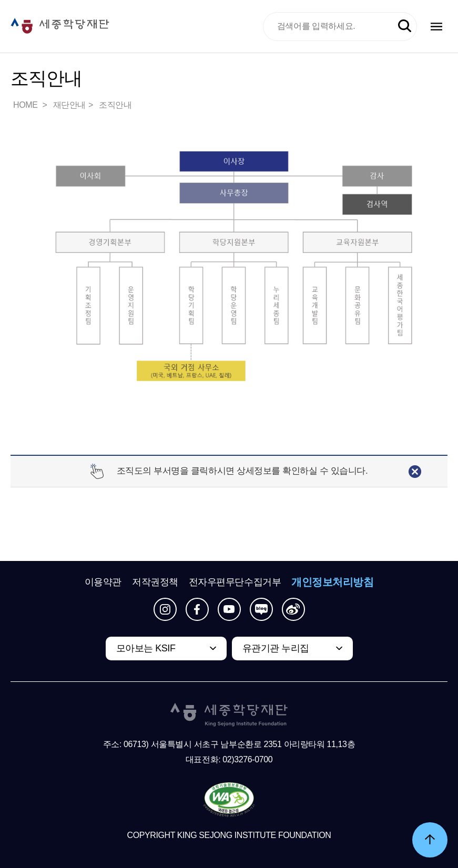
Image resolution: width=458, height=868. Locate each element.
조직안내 (115, 105)
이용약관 (103, 582)
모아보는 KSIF (146, 648)
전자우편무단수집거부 (235, 582)
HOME (26, 105)
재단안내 (69, 105)
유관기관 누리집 (276, 648)
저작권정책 (155, 582)
